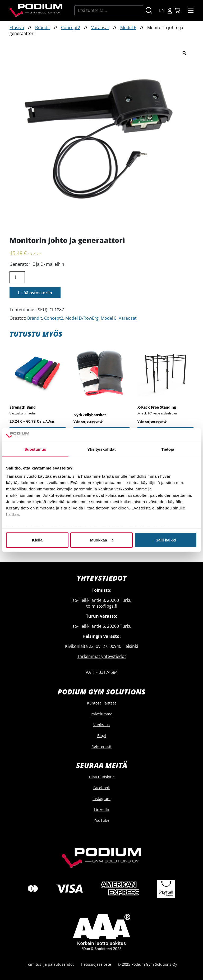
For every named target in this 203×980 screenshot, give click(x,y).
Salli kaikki (166, 540)
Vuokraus (101, 725)
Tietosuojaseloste (96, 964)
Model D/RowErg (82, 318)
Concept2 (71, 28)
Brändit (43, 28)
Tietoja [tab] (168, 449)
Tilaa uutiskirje (102, 777)
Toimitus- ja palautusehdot (50, 964)
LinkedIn (102, 809)
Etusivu (17, 28)
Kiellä (37, 540)
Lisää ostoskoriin (35, 293)
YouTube (102, 820)
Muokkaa (102, 540)
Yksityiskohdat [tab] (101, 449)
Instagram (101, 799)
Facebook (101, 788)
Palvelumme (101, 714)
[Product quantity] (17, 277)
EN (162, 10)
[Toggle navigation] (191, 10)
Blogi (102, 736)
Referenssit (101, 746)
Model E (128, 28)
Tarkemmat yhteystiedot (102, 656)
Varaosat (100, 28)
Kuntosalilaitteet (101, 703)
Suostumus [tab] (35, 449)
